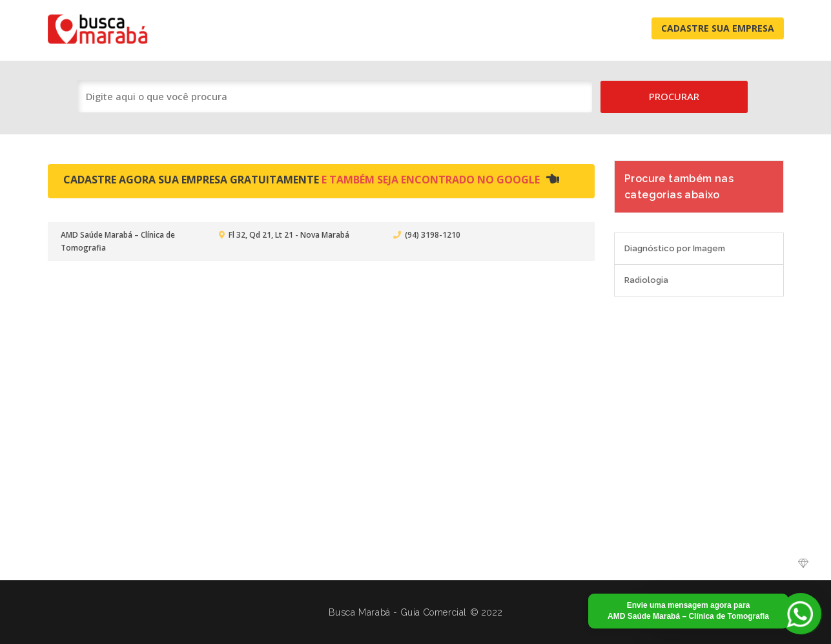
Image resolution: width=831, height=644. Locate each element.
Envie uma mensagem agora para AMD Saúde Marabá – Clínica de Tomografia (688, 611)
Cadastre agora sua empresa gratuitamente (311, 180)
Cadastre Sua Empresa (718, 28)
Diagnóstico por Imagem (675, 248)
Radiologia (646, 280)
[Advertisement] (416, 431)
